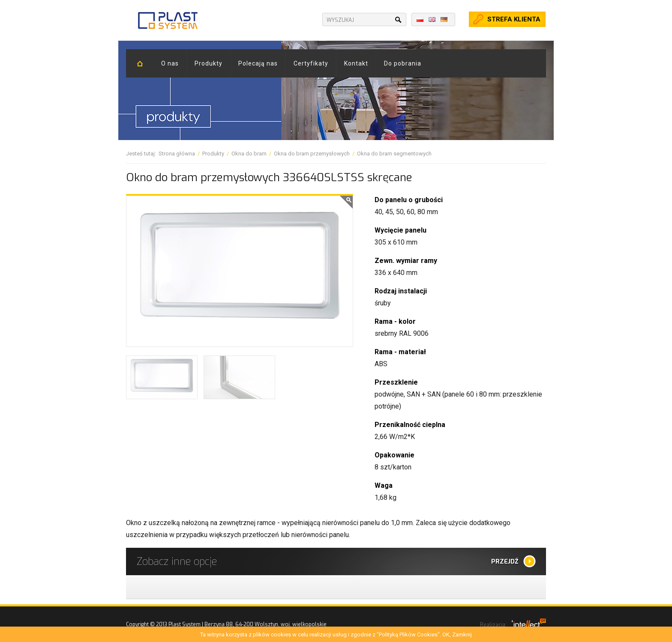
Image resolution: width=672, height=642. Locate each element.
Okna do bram (249, 154)
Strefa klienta (514, 19)
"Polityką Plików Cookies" (408, 635)
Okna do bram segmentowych (394, 154)
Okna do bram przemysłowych (312, 154)
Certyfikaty (311, 63)
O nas (170, 63)
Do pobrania (403, 63)
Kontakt (356, 63)
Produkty (208, 63)
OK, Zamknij (457, 635)
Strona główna (177, 154)
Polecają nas (258, 63)
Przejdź (505, 561)
